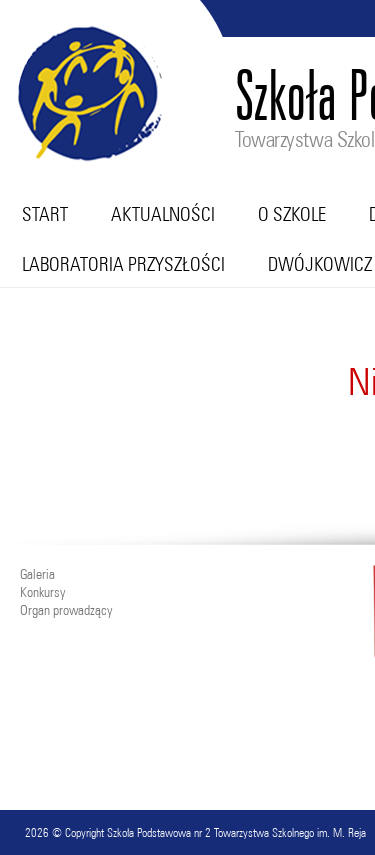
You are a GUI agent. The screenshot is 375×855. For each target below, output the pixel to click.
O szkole (292, 214)
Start (45, 214)
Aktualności (163, 214)
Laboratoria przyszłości (123, 264)
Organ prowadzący (66, 610)
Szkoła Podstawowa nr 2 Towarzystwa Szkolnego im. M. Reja (236, 832)
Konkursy (42, 592)
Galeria (37, 574)
